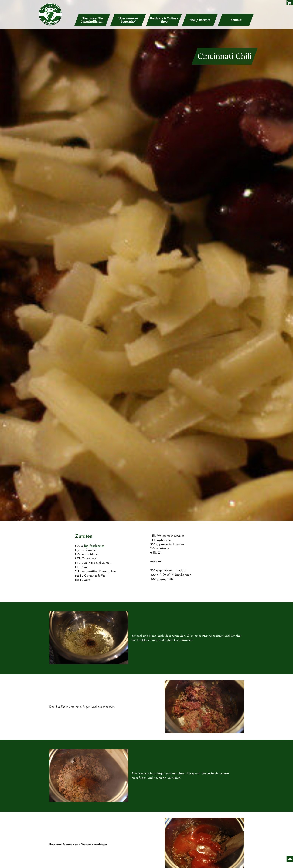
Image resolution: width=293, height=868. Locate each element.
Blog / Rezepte (200, 20)
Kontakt (236, 20)
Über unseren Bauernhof (128, 20)
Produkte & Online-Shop (164, 20)
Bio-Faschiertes (94, 546)
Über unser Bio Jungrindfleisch (92, 20)
